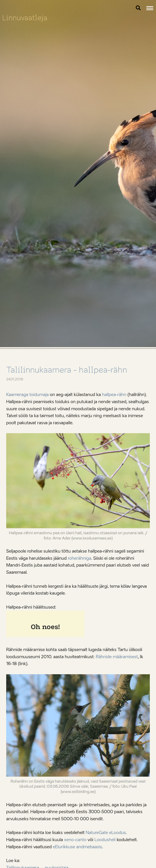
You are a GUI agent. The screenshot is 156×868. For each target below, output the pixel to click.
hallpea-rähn (114, 395)
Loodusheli (105, 840)
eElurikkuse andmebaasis (77, 847)
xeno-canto (75, 840)
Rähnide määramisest (117, 657)
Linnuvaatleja (25, 18)
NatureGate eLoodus (106, 833)
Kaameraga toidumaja (27, 395)
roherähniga (79, 558)
